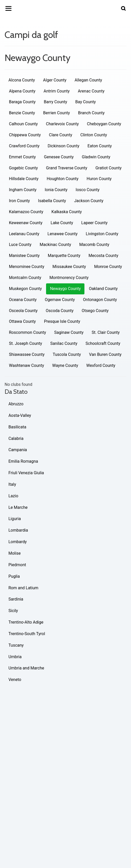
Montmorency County (69, 278)
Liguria (15, 519)
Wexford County (101, 365)
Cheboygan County (104, 124)
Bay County (85, 102)
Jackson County (89, 201)
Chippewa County (25, 135)
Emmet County (22, 157)
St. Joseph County (25, 343)
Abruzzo (16, 404)
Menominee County (27, 267)
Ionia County (56, 190)
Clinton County (94, 135)
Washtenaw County (26, 365)
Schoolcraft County (103, 343)
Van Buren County (105, 354)
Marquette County (64, 256)
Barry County (55, 102)
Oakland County (103, 289)
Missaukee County (69, 267)
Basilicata (17, 427)
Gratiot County (108, 168)
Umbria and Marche (26, 668)
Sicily (13, 611)
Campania (18, 450)
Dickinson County (63, 146)
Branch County (91, 113)
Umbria (15, 657)
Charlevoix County (62, 124)
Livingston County (102, 234)
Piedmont (17, 565)
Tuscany (16, 645)
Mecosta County (103, 256)
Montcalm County (25, 278)
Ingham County (23, 190)
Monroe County (108, 267)
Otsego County (95, 311)
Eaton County (100, 146)
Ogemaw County (60, 300)
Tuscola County (67, 354)
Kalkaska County (67, 212)
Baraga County (22, 102)
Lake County (62, 223)
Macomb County (94, 245)
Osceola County (23, 311)
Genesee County (59, 157)
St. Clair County (106, 332)
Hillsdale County (24, 179)
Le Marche (18, 507)
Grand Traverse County (67, 168)
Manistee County (24, 256)
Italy (12, 484)
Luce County (20, 245)
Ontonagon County (100, 300)
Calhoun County (23, 124)
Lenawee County (63, 234)
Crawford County (24, 146)
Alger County (55, 80)
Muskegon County (25, 289)
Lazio (13, 496)
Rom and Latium (23, 588)
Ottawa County (22, 321)
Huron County (99, 179)
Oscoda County (60, 311)
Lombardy (18, 542)
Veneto (15, 680)
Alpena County (22, 91)
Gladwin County (96, 157)
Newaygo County (65, 289)
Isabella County (52, 201)
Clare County (61, 135)
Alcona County (22, 80)
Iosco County (88, 190)
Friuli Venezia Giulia (26, 473)
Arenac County (91, 91)
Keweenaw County (26, 223)
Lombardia (18, 530)
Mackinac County (55, 245)
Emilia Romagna (23, 461)
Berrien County (57, 113)
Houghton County (62, 179)
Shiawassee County (27, 354)
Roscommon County (28, 332)
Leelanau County (24, 234)
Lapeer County (95, 223)
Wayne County (65, 365)
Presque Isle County (62, 321)
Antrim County (57, 91)
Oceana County (23, 300)
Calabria (16, 438)
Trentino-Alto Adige (26, 622)
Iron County (19, 201)
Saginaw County (69, 332)
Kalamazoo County (26, 212)
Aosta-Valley (20, 415)
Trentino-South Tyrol (27, 634)
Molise (15, 553)
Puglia (14, 576)
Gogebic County (23, 168)
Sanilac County (64, 343)
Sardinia (16, 599)
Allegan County (88, 80)
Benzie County (22, 113)
